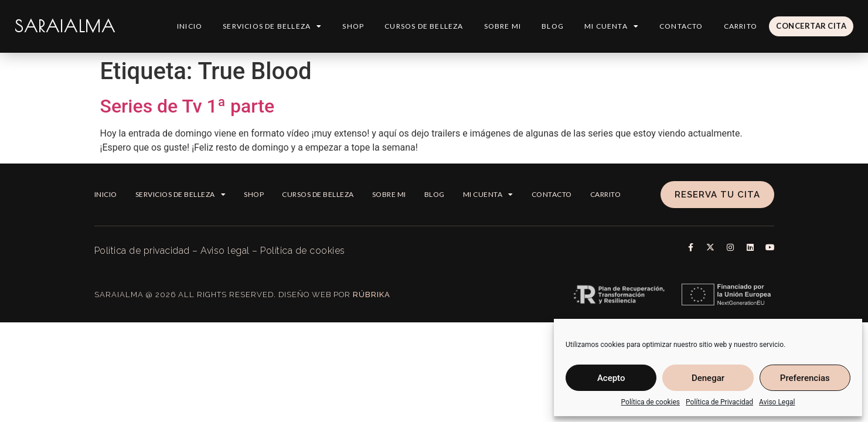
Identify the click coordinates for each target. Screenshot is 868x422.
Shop (353, 26)
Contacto (681, 26)
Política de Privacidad (719, 402)
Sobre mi (502, 26)
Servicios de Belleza (272, 26)
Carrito (740, 26)
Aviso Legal (777, 402)
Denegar (708, 378)
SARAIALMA (65, 26)
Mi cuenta (611, 26)
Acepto (611, 378)
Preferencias (805, 378)
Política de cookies (651, 402)
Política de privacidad (142, 251)
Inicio (189, 26)
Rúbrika (372, 295)
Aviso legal (225, 251)
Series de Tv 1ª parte (188, 106)
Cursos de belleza (423, 26)
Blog (552, 26)
